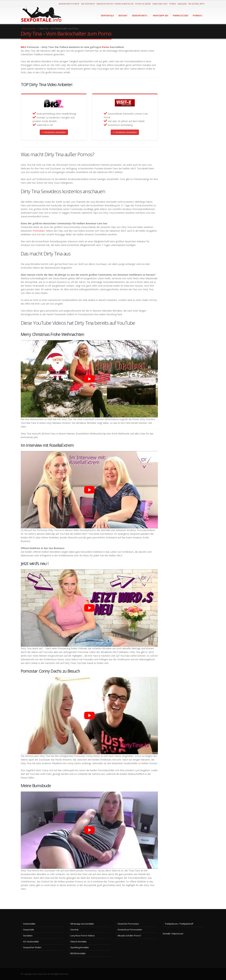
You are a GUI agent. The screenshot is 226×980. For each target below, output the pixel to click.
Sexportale (107, 16)
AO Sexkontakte (31, 942)
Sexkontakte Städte (69, 4)
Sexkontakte (139, 16)
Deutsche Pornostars (128, 924)
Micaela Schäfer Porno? (129, 936)
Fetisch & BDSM (143, 4)
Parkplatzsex (181, 16)
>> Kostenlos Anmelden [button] (54, 132)
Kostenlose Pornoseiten (130, 930)
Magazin (182, 4)
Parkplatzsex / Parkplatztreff (179, 924)
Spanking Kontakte (80, 947)
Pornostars (38, 231)
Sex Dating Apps (196, 4)
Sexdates (28, 936)
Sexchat (123, 16)
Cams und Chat (160, 4)
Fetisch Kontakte (79, 942)
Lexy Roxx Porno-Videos (83, 936)
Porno (173, 4)
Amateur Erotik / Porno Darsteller (115, 4)
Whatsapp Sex (161, 16)
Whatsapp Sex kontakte (82, 924)
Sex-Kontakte (88, 4)
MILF (23, 47)
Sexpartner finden (32, 947)
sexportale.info (29, 29)
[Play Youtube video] (89, 379)
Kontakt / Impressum (173, 934)
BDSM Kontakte (78, 953)
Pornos (197, 16)
